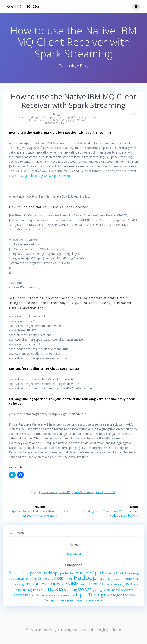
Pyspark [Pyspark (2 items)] (42, 595)
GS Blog (23, 6)
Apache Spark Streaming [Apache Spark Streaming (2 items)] (122, 573)
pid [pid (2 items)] (33, 595)
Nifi (83, 120)
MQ (78, 120)
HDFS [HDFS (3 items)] (36, 584)
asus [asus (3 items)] (12, 579)
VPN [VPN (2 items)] (132, 595)
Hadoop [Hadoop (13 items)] (85, 578)
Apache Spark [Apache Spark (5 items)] (90, 573)
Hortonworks (36, 120)
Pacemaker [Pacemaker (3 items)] (21, 595)
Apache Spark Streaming (72, 117)
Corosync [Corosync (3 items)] (46, 579)
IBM (47, 120)
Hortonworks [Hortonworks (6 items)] (56, 584)
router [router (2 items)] (52, 595)
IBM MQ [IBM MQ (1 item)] (84, 584)
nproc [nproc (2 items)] (116, 590)
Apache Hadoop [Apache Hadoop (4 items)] (42, 573)
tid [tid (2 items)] (85, 595)
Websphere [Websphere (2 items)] (52, 600)
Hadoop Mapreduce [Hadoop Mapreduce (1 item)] (108, 579)
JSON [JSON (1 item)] (136, 584)
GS (58, 114)
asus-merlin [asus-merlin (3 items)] (27, 579)
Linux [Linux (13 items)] (51, 589)
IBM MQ (56, 120)
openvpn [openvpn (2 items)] (127, 590)
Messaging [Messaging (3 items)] (68, 590)
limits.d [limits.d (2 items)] (37, 590)
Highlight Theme (110, 630)
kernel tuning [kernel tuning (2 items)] (23, 590)
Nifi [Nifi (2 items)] (109, 590)
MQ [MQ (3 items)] (81, 590)
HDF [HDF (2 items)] (28, 584)
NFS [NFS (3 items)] (88, 590)
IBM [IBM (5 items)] (75, 584)
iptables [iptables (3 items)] (96, 584)
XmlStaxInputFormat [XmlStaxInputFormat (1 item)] (91, 600)
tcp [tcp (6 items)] (79, 595)
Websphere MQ (106, 492)
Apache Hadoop (28, 117)
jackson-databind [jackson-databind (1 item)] (113, 584)
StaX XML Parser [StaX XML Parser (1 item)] (66, 596)
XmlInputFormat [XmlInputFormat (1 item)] (70, 600)
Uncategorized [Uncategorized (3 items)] (116, 595)
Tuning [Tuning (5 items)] (96, 595)
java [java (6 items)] (128, 584)
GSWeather (74, 553)
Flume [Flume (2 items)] (69, 579)
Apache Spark (47, 117)
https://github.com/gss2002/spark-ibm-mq (43, 176)
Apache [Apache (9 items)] (17, 572)
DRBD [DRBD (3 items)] (59, 579)
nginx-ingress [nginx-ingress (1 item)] (99, 590)
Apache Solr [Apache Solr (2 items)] (67, 573)
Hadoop (93, 117)
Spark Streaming (83, 492)
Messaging (68, 120)
